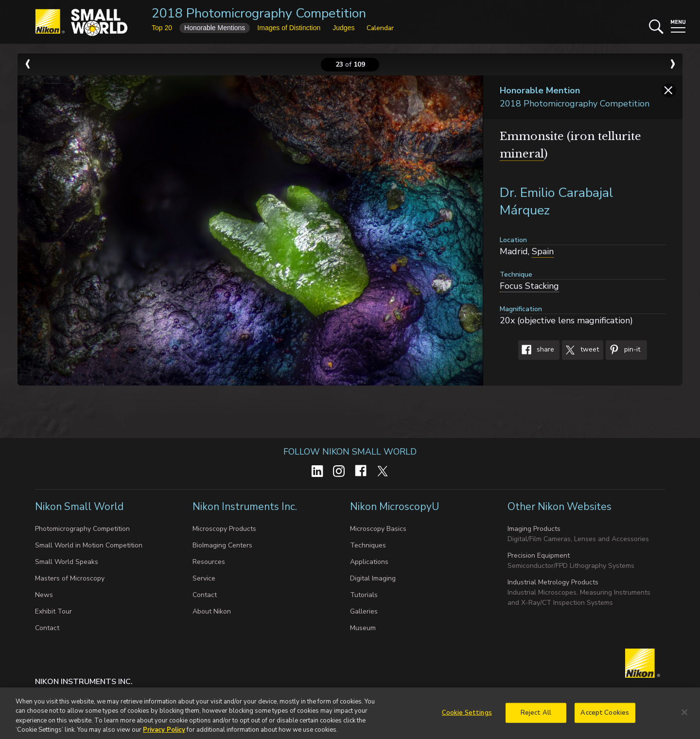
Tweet (580, 350)
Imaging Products (534, 529)
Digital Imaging (373, 578)
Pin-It (623, 350)
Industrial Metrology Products (553, 582)
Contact (47, 628)
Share (536, 350)
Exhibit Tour (53, 611)
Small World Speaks (67, 562)
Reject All (536, 716)
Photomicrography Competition (82, 529)
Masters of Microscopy (70, 578)
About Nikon (212, 611)
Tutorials (364, 595)
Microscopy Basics (378, 529)
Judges (343, 28)
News (44, 595)
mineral (522, 154)
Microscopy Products (224, 529)
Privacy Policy (164, 734)
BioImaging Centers (222, 545)
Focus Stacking (529, 286)
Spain (543, 251)
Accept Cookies (605, 716)
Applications (369, 562)
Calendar (380, 28)
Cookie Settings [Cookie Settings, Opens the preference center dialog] (467, 716)
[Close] (684, 716)
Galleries (364, 611)
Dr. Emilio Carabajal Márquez (556, 202)
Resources (209, 562)
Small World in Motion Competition (89, 545)
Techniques (368, 545)
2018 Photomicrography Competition (259, 13)
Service (204, 578)
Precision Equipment (539, 555)
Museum (363, 628)
